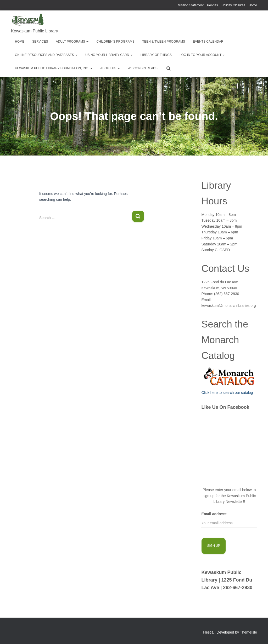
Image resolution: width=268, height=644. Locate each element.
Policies (212, 5)
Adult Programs (72, 42)
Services (40, 42)
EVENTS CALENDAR (208, 42)
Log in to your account (202, 55)
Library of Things (156, 55)
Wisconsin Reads (143, 68)
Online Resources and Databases (46, 55)
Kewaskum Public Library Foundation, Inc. (54, 68)
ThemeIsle (249, 632)
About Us (110, 68)
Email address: (214, 514)
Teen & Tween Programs (164, 42)
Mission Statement (191, 5)
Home (253, 5)
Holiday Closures (233, 5)
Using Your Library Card (109, 55)
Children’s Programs (115, 42)
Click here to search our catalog (227, 393)
